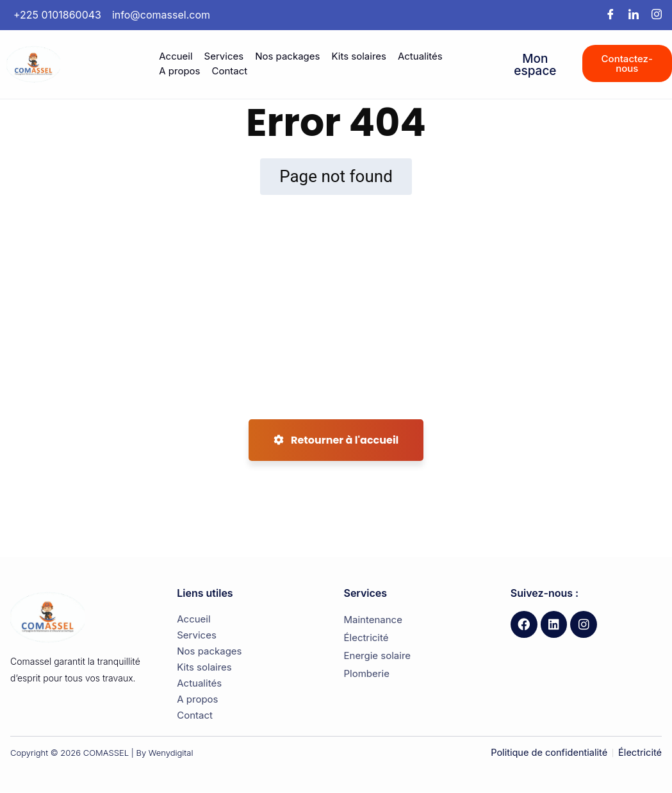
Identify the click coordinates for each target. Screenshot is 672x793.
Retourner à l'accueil (336, 440)
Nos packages (287, 56)
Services (224, 56)
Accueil (176, 56)
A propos (179, 71)
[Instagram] (657, 15)
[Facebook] (611, 15)
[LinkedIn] (634, 15)
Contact (229, 71)
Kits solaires (359, 56)
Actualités (420, 56)
